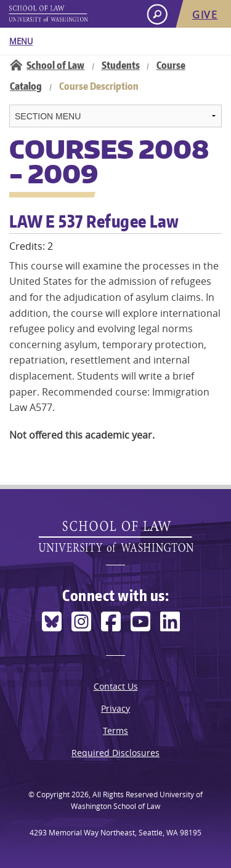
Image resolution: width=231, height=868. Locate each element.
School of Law (55, 65)
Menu (21, 41)
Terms (115, 731)
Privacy (115, 708)
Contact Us (116, 686)
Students (121, 65)
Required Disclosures (115, 753)
